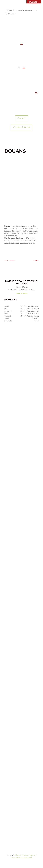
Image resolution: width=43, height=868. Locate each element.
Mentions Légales (28, 855)
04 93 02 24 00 (22, 294)
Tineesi (18, 855)
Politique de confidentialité (22, 858)
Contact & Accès (22, 127)
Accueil (21, 118)
